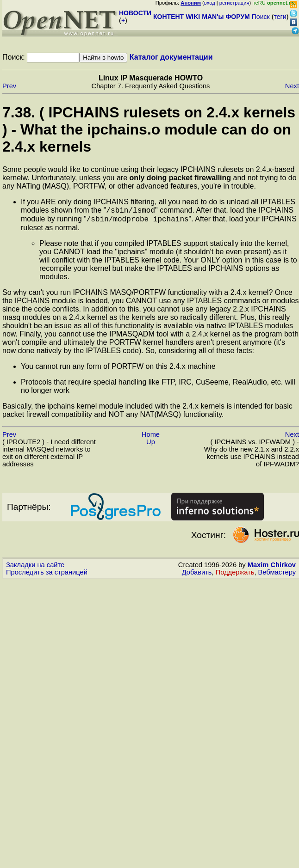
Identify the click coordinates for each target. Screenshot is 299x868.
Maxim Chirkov (272, 568)
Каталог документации (171, 57)
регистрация (234, 3)
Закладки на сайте (35, 568)
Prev (9, 86)
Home (151, 437)
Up (151, 445)
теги (280, 17)
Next (292, 86)
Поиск (261, 17)
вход (210, 3)
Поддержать (235, 575)
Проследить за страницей (47, 575)
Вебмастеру (277, 575)
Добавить (197, 575)
